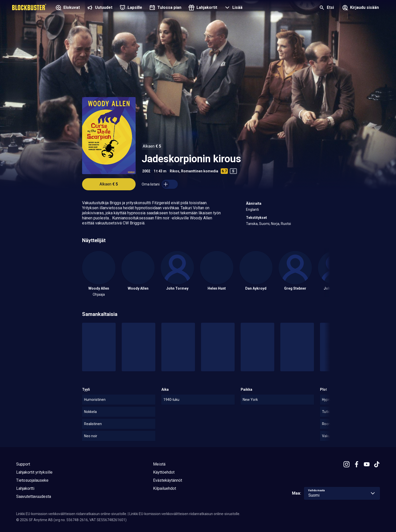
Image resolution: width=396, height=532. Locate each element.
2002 (146, 171)
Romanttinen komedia (200, 171)
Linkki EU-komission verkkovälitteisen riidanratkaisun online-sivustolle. (72, 514)
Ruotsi (286, 224)
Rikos (175, 171)
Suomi (264, 224)
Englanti (252, 210)
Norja (275, 224)
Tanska (252, 224)
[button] (233, 8)
